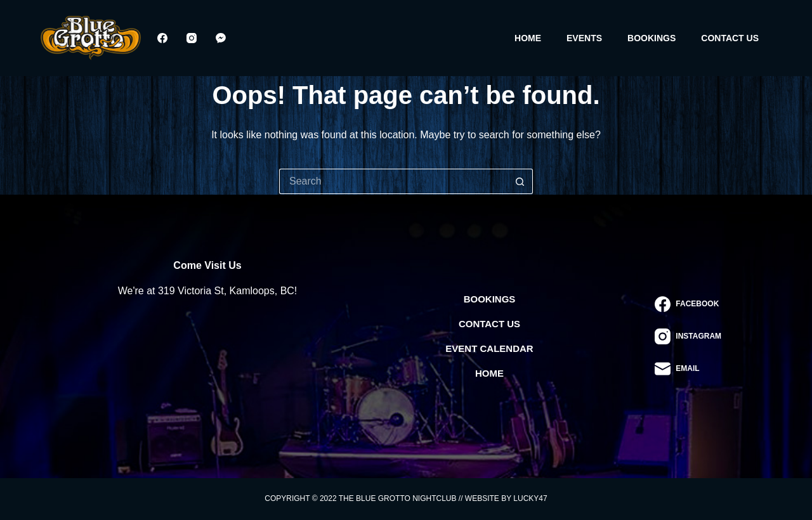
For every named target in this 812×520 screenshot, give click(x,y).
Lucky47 (530, 498)
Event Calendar (489, 348)
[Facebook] (162, 38)
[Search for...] (393, 181)
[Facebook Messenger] (221, 38)
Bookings (652, 38)
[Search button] (520, 181)
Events (584, 38)
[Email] (688, 369)
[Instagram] (192, 38)
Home (528, 38)
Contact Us (730, 38)
